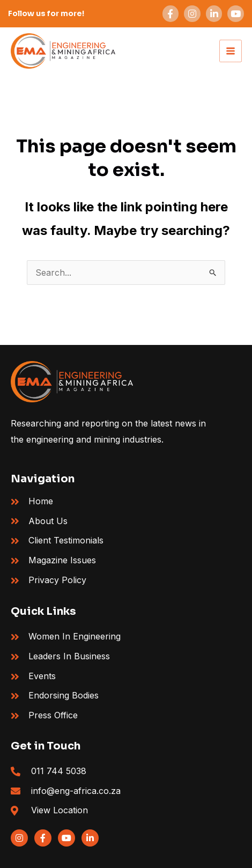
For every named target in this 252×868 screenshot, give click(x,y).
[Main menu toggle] (231, 51)
